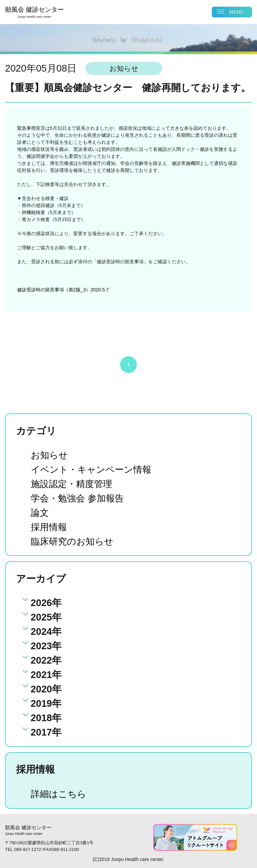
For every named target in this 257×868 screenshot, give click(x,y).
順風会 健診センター (34, 13)
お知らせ (51, 455)
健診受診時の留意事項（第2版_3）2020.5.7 (63, 290)
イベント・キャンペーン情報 (95, 469)
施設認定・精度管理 (74, 484)
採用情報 (50, 527)
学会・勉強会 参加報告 (81, 498)
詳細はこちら (61, 794)
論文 (40, 512)
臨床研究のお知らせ (75, 541)
